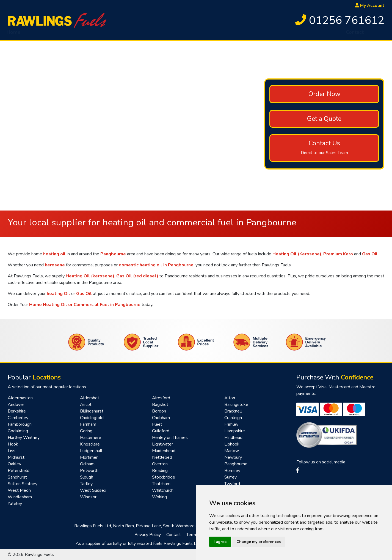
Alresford (161, 398)
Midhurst (16, 457)
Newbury (233, 457)
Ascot (86, 405)
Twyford (232, 484)
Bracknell (233, 411)
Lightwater (162, 444)
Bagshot (160, 405)
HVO (92, 34)
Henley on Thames (170, 438)
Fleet (157, 424)
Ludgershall (91, 451)
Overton (160, 464)
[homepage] (57, 20)
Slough (87, 477)
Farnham (88, 424)
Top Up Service (249, 34)
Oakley (14, 464)
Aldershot (90, 398)
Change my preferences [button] (259, 542)
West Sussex (93, 490)
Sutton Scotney (23, 484)
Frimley (231, 424)
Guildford (161, 431)
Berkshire (17, 411)
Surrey (230, 477)
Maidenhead (164, 451)
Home (13, 34)
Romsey (232, 471)
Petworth (89, 471)
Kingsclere (90, 444)
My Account (370, 6)
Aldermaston (20, 398)
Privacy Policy (148, 535)
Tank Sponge (206, 34)
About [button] (39, 34)
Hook (13, 444)
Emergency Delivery (131, 34)
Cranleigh (233, 418)
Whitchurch (163, 490)
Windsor (88, 497)
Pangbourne (236, 464)
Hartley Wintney (24, 438)
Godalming (18, 431)
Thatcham (161, 484)
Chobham (161, 418)
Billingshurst (92, 411)
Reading (160, 471)
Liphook (232, 444)
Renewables (321, 34)
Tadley (86, 484)
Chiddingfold (92, 418)
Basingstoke (236, 405)
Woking (159, 497)
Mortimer (89, 457)
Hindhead (233, 438)
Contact (355, 34)
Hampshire (235, 431)
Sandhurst (17, 477)
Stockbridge (164, 477)
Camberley (18, 418)
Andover (16, 405)
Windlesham (20, 497)
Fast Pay (287, 34)
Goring (86, 431)
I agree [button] (220, 542)
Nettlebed (162, 457)
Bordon (159, 411)
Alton (230, 398)
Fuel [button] (66, 34)
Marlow (232, 451)
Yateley (15, 504)
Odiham (87, 464)
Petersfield (19, 471)
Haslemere (91, 438)
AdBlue (173, 34)
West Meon (19, 490)
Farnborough (20, 424)
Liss (12, 451)
